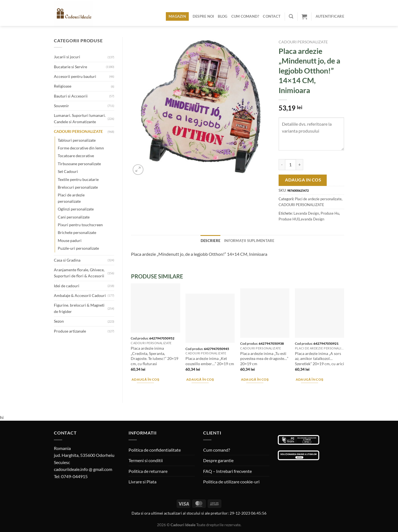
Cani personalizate (74, 217)
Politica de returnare (148, 471)
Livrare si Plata (142, 482)
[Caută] (291, 16)
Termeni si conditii (146, 460)
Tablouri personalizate (77, 140)
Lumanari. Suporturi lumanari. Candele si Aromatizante (80, 118)
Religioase (63, 86)
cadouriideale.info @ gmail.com (83, 469)
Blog (222, 16)
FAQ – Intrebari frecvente (227, 471)
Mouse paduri (70, 240)
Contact (272, 16)
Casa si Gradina (67, 260)
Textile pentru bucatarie (78, 179)
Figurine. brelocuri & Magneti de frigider (79, 308)
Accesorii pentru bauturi (75, 76)
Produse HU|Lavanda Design (301, 219)
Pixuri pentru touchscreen (80, 225)
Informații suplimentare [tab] (249, 241)
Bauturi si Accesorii (71, 96)
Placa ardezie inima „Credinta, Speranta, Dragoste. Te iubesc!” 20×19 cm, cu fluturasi (155, 356)
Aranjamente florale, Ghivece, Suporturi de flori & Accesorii (79, 273)
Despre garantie (218, 460)
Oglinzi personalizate (76, 209)
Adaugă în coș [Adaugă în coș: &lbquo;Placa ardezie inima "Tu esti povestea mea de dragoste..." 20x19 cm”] (255, 379)
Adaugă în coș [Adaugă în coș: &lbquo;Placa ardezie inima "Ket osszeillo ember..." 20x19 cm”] (200, 379)
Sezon (59, 321)
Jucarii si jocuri (67, 57)
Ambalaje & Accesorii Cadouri (80, 295)
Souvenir (61, 106)
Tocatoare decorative (76, 156)
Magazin (177, 16)
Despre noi (203, 16)
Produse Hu (330, 213)
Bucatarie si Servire (70, 67)
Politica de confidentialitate (155, 450)
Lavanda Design (306, 213)
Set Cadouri (68, 171)
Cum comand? (245, 16)
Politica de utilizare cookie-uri (231, 482)
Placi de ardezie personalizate (71, 198)
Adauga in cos (303, 180)
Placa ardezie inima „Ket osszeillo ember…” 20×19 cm (210, 361)
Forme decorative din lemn (81, 148)
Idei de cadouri (67, 286)
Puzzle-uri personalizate (78, 248)
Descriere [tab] (210, 241)
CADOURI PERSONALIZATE (78, 131)
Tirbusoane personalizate (79, 164)
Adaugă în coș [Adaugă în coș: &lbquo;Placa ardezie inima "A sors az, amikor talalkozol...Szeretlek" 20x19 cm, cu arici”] (310, 379)
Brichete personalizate (77, 232)
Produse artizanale (70, 331)
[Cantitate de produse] (290, 165)
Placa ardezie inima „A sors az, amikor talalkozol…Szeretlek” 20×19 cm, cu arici (320, 359)
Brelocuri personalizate (78, 187)
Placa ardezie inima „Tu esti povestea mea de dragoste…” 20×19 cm (264, 359)
